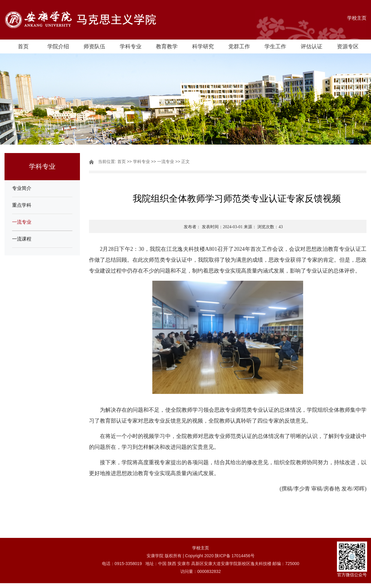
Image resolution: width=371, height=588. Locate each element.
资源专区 (348, 46)
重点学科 (22, 205)
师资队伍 (94, 46)
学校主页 (357, 18)
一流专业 (22, 222)
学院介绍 (58, 46)
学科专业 (131, 46)
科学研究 (203, 46)
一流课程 (22, 239)
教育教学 (167, 46)
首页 (23, 46)
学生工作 (275, 46)
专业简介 (22, 188)
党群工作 (239, 46)
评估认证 (312, 46)
